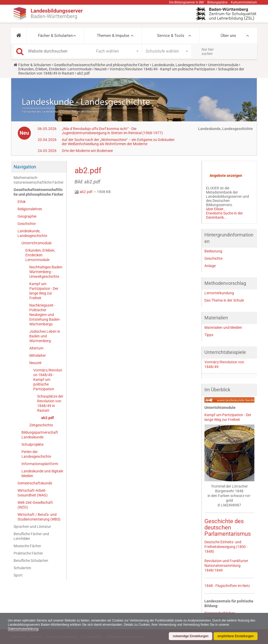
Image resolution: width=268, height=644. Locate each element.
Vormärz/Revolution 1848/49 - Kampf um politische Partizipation (162, 69)
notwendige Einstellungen (190, 636)
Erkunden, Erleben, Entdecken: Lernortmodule (55, 69)
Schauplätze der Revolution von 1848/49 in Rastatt (50, 403)
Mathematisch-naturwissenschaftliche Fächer (39, 180)
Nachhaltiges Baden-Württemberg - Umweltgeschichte (46, 272)
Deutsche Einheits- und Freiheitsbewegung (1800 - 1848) (226, 547)
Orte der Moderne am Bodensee (87, 151)
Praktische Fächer (28, 553)
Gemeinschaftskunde (35, 483)
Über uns (228, 36)
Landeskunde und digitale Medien (42, 473)
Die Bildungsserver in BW (186, 2)
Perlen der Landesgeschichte (36, 454)
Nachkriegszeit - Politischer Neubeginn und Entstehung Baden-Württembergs (45, 315)
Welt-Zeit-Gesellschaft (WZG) (35, 505)
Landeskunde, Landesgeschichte (179, 65)
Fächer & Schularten (55, 36)
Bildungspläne (217, 2)
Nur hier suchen (208, 52)
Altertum (36, 348)
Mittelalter (38, 355)
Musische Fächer (27, 546)
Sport (18, 575)
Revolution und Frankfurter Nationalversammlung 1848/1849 (226, 566)
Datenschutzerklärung (23, 629)
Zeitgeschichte (41, 425)
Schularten (22, 568)
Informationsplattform (40, 464)
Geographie (27, 216)
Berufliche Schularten (31, 561)
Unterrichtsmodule (223, 65)
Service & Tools (171, 36)
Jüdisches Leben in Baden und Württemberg (45, 336)
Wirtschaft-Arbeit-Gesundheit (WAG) (33, 493)
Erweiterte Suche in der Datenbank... (224, 215)
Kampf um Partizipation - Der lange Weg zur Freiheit (44, 291)
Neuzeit (101, 69)
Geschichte (27, 224)
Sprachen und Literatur (32, 527)
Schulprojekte (32, 444)
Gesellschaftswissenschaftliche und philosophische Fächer (102, 65)
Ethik (22, 202)
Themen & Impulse (113, 36)
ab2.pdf (48, 418)
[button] (19, 36)
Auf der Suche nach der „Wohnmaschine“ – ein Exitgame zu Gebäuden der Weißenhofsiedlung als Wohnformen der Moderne (118, 142)
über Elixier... (216, 209)
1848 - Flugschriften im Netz (227, 586)
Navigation (25, 167)
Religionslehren (30, 209)
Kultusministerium (244, 2)
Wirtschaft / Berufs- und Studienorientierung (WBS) (39, 517)
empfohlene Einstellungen (236, 636)
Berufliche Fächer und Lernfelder (31, 536)
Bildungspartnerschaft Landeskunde (40, 435)
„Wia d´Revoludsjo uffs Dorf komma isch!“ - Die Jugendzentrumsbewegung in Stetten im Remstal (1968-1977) (112, 131)
